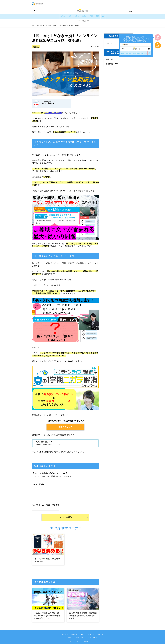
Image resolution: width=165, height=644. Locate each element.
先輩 (93, 16)
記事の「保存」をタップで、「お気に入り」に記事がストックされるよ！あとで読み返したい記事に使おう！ (136, 45)
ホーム (34, 25)
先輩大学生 (80, 637)
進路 (68, 16)
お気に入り (92, 637)
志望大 (76, 16)
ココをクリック (65, 427)
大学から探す (110, 59)
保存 (158, 39)
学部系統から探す (112, 64)
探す (158, 46)
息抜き (85, 16)
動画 (101, 16)
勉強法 (59, 16)
